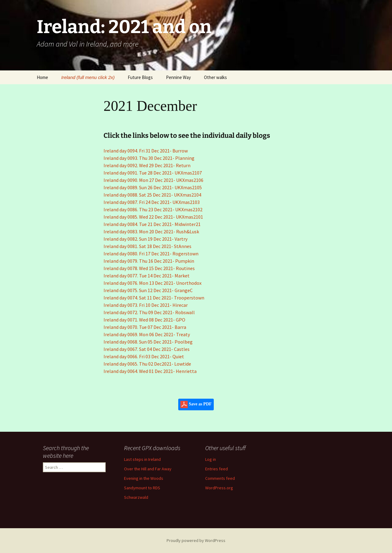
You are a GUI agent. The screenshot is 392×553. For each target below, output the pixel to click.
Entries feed (217, 469)
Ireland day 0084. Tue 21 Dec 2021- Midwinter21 (152, 224)
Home (42, 77)
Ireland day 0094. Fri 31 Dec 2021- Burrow (146, 151)
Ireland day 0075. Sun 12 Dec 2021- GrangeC (148, 290)
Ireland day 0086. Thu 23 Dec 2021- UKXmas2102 (153, 209)
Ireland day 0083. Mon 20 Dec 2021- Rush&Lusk (151, 231)
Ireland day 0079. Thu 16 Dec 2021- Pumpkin (149, 261)
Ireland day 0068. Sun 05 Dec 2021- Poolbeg (148, 342)
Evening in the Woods (144, 478)
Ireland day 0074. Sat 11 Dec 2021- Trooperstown (154, 298)
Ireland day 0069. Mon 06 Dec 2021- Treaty (147, 334)
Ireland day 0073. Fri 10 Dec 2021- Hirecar (146, 305)
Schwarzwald (136, 497)
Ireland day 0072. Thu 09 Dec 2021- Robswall (149, 312)
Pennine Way (178, 77)
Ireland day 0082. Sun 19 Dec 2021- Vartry (145, 239)
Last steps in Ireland (142, 459)
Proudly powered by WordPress (196, 540)
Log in (211, 459)
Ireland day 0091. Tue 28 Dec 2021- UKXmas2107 (153, 173)
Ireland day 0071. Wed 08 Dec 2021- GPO (144, 320)
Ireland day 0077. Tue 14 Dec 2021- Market (147, 276)
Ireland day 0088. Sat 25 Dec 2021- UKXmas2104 (152, 195)
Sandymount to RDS (142, 488)
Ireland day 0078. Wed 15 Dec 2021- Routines (149, 268)
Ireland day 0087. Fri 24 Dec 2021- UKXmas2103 (152, 202)
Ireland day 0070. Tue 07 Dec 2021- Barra (145, 327)
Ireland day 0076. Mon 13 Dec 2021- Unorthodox (153, 283)
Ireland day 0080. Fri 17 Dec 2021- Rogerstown (151, 254)
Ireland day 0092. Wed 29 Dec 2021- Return (147, 165)
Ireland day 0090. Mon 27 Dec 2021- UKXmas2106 (153, 180)
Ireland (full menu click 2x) (88, 77)
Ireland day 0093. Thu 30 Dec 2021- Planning (149, 158)
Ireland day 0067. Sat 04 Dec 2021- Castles (147, 349)
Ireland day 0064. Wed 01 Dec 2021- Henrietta (150, 371)
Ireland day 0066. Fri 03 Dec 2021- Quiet (144, 356)
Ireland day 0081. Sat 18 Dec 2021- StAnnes (147, 246)
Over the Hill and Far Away (148, 469)
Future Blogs (140, 77)
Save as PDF (196, 404)
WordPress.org (219, 488)
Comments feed (220, 478)
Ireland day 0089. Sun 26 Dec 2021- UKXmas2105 (153, 187)
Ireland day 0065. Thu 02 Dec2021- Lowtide (147, 364)
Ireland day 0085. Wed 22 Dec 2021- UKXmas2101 (153, 217)
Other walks (215, 77)
